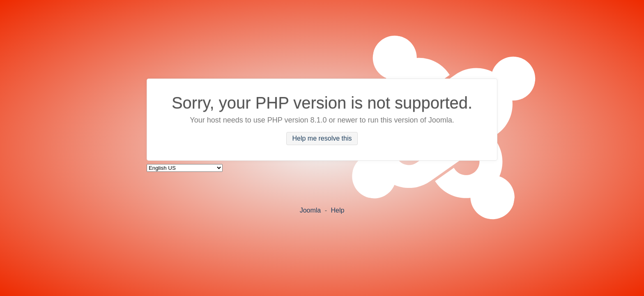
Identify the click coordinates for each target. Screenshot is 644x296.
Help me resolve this (322, 139)
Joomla (310, 210)
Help (337, 210)
